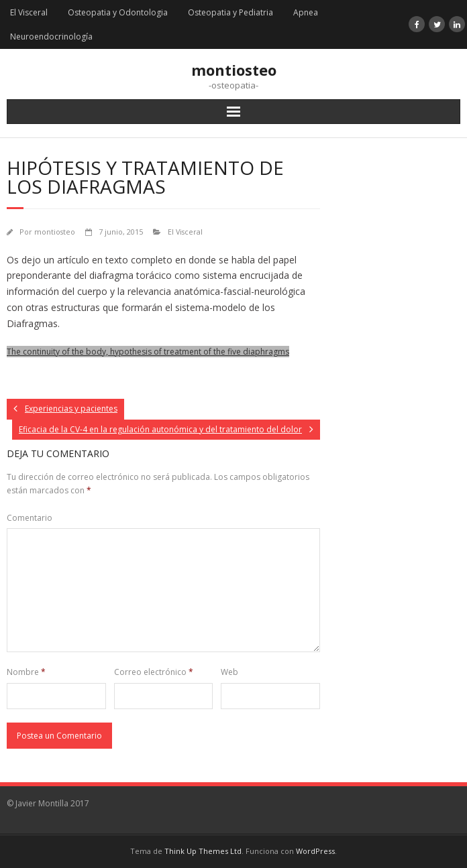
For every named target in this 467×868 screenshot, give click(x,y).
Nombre (26, 672)
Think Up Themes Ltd (203, 851)
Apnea (306, 12)
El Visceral (29, 12)
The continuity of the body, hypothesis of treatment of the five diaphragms (148, 352)
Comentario (30, 518)
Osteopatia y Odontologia (118, 12)
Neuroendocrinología (51, 37)
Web (229, 672)
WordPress (315, 851)
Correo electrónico (154, 672)
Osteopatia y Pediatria (230, 12)
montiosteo (55, 232)
